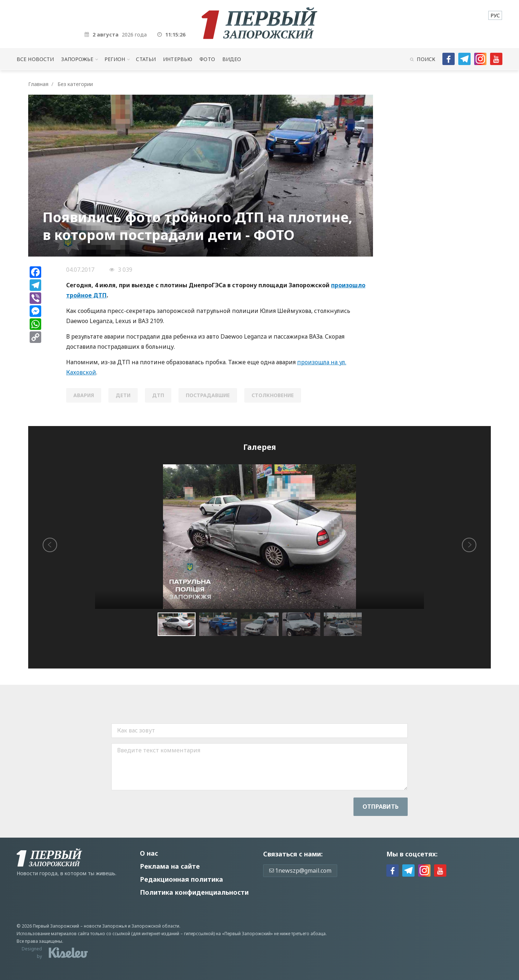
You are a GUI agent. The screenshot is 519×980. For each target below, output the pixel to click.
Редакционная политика (181, 879)
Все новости (35, 59)
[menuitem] (495, 15)
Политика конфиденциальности (194, 892)
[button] (220, 624)
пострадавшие (208, 395)
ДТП (158, 395)
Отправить (381, 807)
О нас (149, 853)
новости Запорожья (105, 926)
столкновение (273, 395)
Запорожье (77, 59)
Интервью (178, 59)
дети (123, 395)
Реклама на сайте (170, 866)
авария (84, 395)
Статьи (146, 59)
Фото (207, 59)
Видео (232, 59)
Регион (115, 59)
